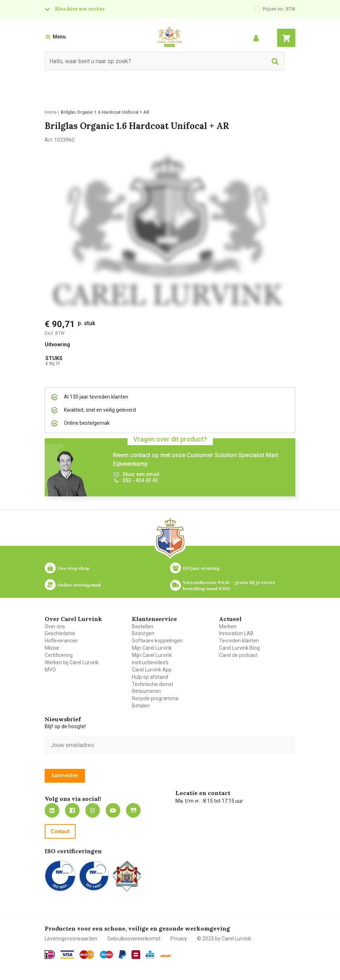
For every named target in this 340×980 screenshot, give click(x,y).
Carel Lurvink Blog (239, 648)
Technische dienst (153, 684)
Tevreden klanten (239, 641)
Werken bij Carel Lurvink (72, 662)
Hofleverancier (61, 641)
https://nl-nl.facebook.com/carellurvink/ (72, 810)
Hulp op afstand (150, 677)
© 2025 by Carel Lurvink (224, 939)
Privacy (179, 939)
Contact (60, 831)
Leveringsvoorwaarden (71, 939)
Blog (133, 810)
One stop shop (73, 568)
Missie (52, 648)
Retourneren (146, 691)
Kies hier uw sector (80, 9)
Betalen (141, 706)
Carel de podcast (238, 655)
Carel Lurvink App (152, 670)
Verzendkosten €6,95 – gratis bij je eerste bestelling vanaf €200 (230, 585)
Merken (228, 626)
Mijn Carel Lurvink (152, 648)
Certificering (59, 655)
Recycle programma (155, 698)
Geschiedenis (60, 633)
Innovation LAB (236, 633)
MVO (50, 670)
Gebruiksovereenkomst (134, 939)
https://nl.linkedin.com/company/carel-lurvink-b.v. (52, 810)
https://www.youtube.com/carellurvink (113, 810)
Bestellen (143, 626)
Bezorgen (143, 633)
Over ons (55, 626)
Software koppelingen (157, 641)
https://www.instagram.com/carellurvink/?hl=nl (93, 810)
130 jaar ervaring (201, 568)
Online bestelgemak (79, 585)
